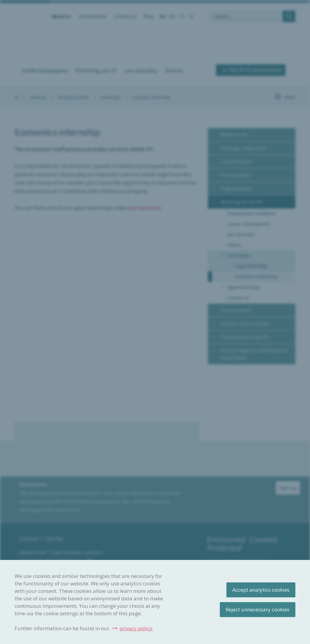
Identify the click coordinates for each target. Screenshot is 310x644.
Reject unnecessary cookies (258, 609)
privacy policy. (136, 628)
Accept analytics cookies (261, 590)
